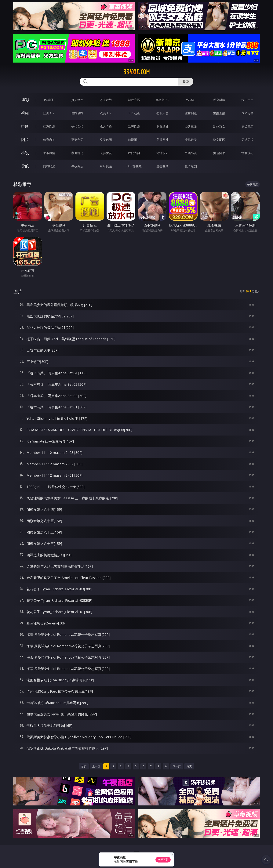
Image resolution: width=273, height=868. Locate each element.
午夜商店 (77, 166)
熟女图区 (219, 140)
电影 (25, 126)
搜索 (186, 82)
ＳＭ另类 (247, 113)
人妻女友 (106, 153)
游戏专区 (134, 100)
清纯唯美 (191, 140)
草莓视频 (106, 166)
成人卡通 (106, 126)
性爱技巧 (247, 153)
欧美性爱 (134, 126)
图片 (25, 140)
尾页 (189, 766)
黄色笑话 (219, 153)
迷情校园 (162, 153)
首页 (84, 766)
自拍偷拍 (77, 113)
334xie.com (137, 72)
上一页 (96, 766)
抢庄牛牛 (247, 100)
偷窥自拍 (49, 140)
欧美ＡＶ (106, 113)
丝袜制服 (191, 113)
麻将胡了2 (162, 100)
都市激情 (49, 153)
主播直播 (219, 113)
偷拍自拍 (77, 126)
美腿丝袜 (162, 140)
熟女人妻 (162, 113)
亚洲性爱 (49, 126)
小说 (25, 153)
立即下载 (163, 860)
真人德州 (77, 100)
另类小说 (191, 153)
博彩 (25, 100)
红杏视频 (162, 166)
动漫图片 (134, 140)
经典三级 (191, 126)
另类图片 (247, 140)
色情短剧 (191, 166)
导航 (25, 166)
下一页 (177, 766)
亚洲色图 (77, 140)
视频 (25, 113)
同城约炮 (49, 166)
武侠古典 (134, 153)
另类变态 (247, 126)
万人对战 (106, 100)
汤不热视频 (134, 166)
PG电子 (49, 100)
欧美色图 (106, 140)
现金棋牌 (219, 100)
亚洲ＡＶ (49, 113)
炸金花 (191, 100)
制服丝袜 (162, 126)
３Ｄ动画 (134, 113)
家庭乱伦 (77, 153)
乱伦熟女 (219, 126)
